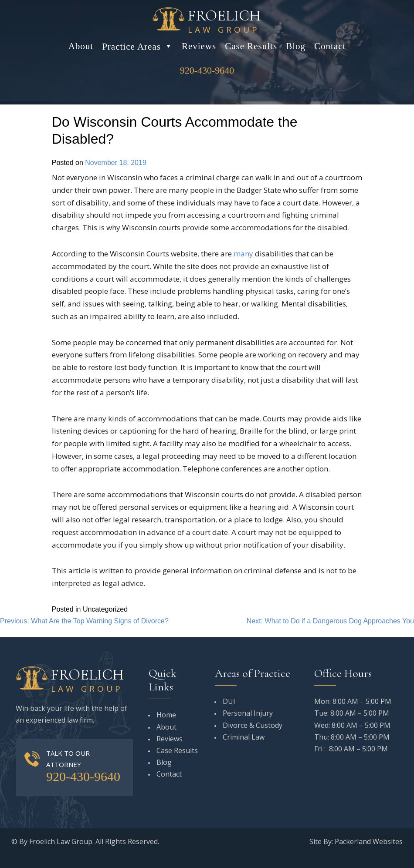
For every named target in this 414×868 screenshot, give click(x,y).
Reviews (199, 46)
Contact (330, 46)
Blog (296, 46)
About (81, 46)
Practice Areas (137, 46)
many (243, 254)
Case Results (251, 46)
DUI (229, 701)
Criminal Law (244, 737)
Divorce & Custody (253, 725)
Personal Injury (248, 713)
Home (166, 715)
